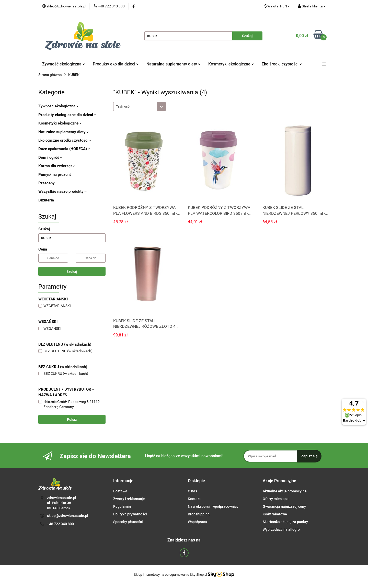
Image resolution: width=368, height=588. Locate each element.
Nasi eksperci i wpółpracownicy (213, 506)
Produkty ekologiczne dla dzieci (67, 115)
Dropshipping (199, 514)
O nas (192, 491)
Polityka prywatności (130, 514)
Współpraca (197, 522)
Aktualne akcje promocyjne (285, 491)
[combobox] (140, 106)
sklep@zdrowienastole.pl (68, 516)
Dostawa (120, 491)
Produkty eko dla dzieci (116, 64)
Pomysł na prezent (55, 175)
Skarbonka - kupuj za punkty (285, 522)
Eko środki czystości (282, 64)
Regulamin (122, 506)
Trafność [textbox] (123, 106)
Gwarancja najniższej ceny (284, 506)
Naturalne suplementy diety (174, 64)
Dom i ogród (50, 157)
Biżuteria (46, 200)
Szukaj (72, 272)
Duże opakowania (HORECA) (64, 149)
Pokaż (72, 420)
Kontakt (194, 499)
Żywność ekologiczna (64, 64)
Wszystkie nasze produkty (62, 191)
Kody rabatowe (275, 514)
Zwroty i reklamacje (129, 499)
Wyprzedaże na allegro (281, 529)
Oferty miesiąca (276, 499)
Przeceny (47, 183)
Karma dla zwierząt (57, 166)
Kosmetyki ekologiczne (231, 64)
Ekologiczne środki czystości (65, 140)
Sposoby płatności (128, 522)
